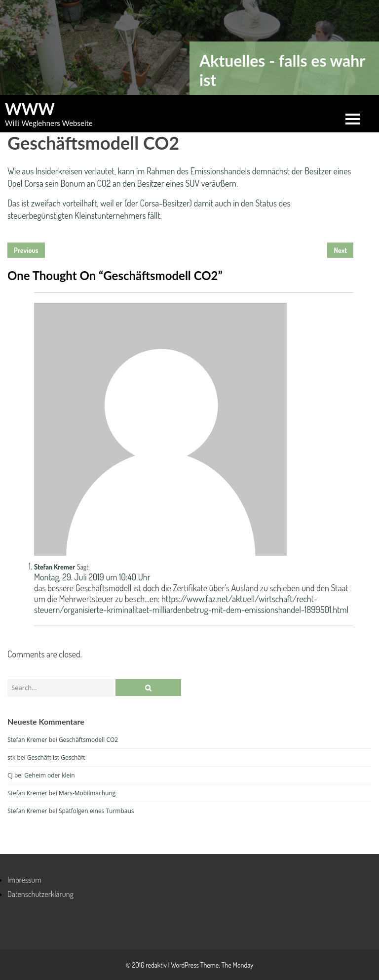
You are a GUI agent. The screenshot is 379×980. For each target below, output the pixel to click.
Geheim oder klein (50, 775)
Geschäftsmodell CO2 (88, 740)
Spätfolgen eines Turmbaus (96, 811)
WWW (30, 109)
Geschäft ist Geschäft (56, 757)
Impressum (24, 880)
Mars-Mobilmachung (87, 793)
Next (340, 250)
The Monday (237, 965)
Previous (26, 250)
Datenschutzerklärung (40, 894)
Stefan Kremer (55, 567)
